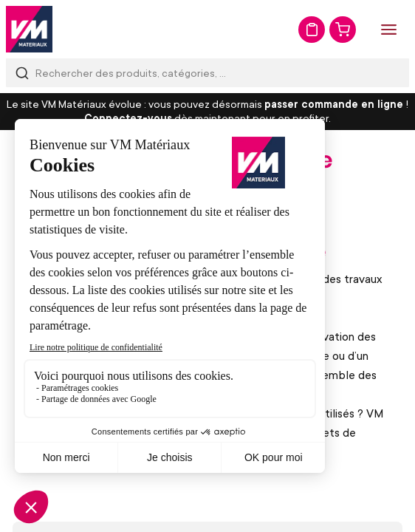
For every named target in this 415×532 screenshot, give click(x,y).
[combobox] (207, 73)
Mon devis (312, 30)
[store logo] (29, 29)
